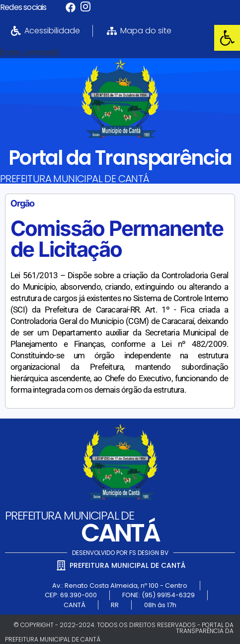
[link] (227, 38)
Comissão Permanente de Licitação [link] (117, 239)
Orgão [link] (22, 203)
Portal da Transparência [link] (120, 158)
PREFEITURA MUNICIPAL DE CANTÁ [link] (75, 179)
